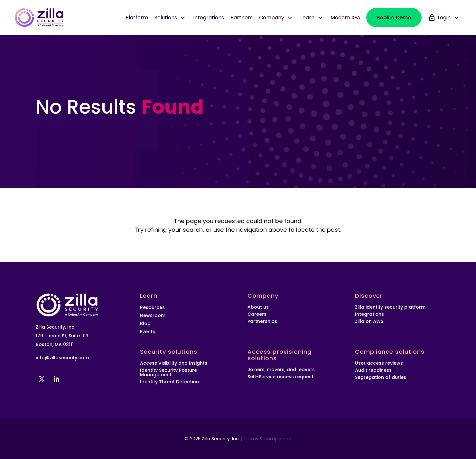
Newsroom (153, 316)
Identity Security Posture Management (168, 372)
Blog (145, 324)
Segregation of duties (381, 377)
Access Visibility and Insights (174, 363)
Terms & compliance (267, 439)
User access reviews (379, 363)
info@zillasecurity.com (62, 358)
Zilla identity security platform (390, 307)
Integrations (209, 18)
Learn (312, 18)
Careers (257, 314)
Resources (152, 308)
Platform (137, 18)
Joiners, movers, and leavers (281, 370)
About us (258, 307)
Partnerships (262, 321)
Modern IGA (345, 18)
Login (449, 18)
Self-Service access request (280, 377)
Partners (242, 18)
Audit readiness (373, 370)
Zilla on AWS (370, 321)
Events (148, 332)
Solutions (171, 18)
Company (276, 18)
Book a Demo (394, 18)
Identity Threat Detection (169, 382)
